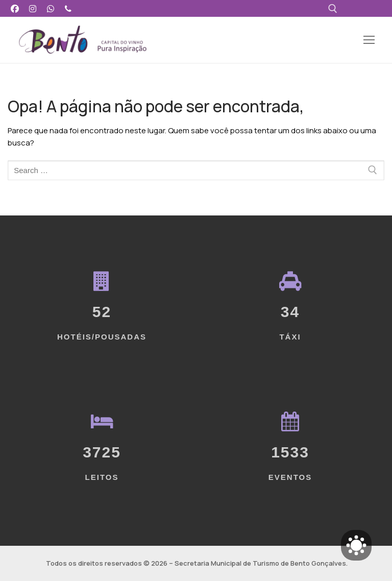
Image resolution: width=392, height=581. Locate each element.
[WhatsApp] (51, 8)
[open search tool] (333, 9)
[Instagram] (33, 8)
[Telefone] (68, 8)
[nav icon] (369, 40)
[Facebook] (15, 8)
